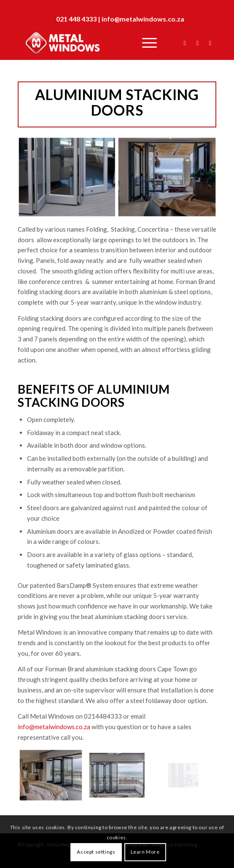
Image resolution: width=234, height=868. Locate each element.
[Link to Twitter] (197, 43)
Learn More (145, 852)
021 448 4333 (76, 19)
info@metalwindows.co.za (143, 19)
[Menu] (145, 43)
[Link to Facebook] (185, 43)
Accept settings (96, 852)
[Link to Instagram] (210, 43)
